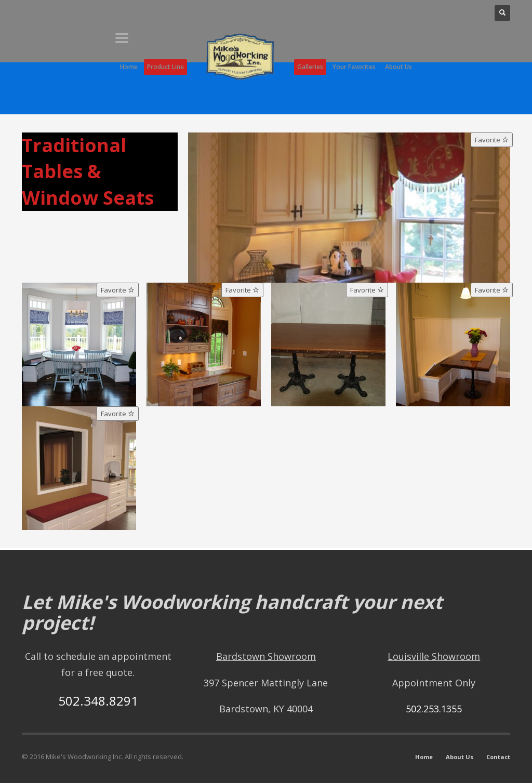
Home (424, 757)
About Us (460, 757)
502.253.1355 (434, 709)
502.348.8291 (98, 701)
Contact (498, 757)
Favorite (492, 140)
